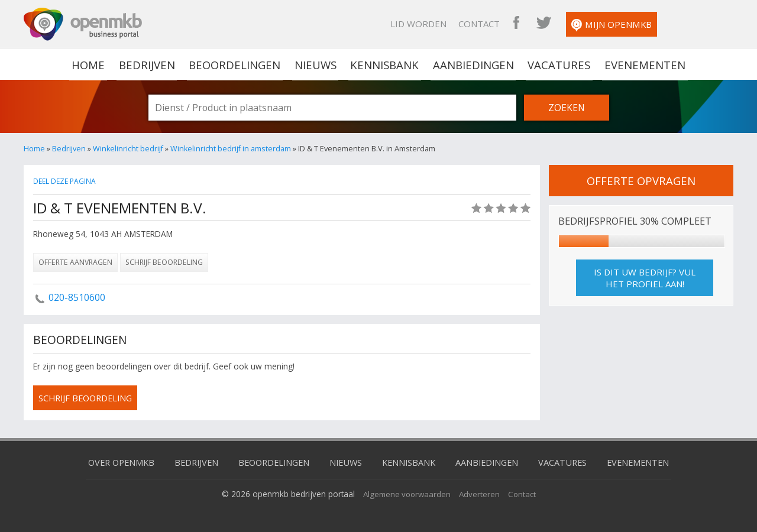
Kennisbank (385, 64)
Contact (544, 24)
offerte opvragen (641, 180)
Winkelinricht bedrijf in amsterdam (232, 148)
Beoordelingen (237, 64)
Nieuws (317, 64)
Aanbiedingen (473, 64)
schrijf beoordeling (88, 398)
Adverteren (481, 493)
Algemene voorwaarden (406, 493)
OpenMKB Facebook (581, 24)
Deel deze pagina (66, 181)
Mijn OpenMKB (677, 25)
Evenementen (641, 64)
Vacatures (557, 64)
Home (34, 148)
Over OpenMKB (113, 462)
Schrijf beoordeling (164, 262)
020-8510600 (77, 297)
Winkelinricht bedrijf (129, 148)
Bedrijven (150, 64)
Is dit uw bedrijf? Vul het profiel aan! (645, 278)
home (93, 64)
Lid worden (483, 24)
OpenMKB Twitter (609, 24)
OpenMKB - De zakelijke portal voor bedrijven (83, 24)
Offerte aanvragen (75, 262)
